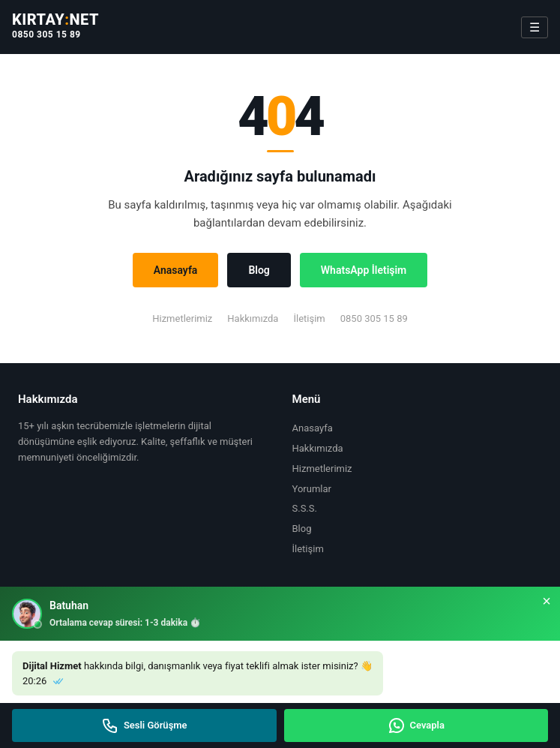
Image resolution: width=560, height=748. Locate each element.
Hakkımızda (253, 318)
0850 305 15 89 (46, 35)
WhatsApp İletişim (364, 270)
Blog (259, 270)
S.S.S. (305, 508)
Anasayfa (176, 270)
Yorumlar (312, 489)
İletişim (309, 318)
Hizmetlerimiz (182, 318)
